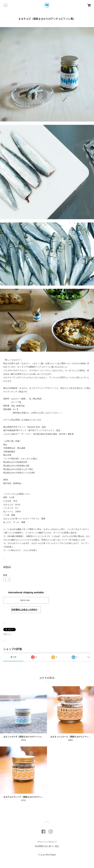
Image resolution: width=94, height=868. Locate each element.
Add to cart (25, 600)
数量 (5, 575)
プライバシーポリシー (47, 842)
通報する (7, 634)
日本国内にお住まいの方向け (24, 610)
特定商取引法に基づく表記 (47, 846)
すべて (13, 657)
